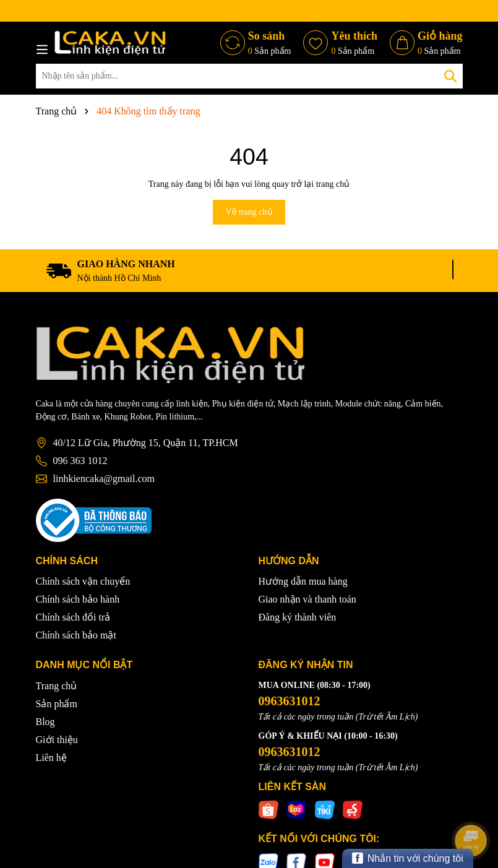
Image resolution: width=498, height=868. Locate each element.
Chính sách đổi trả (73, 617)
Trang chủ (57, 686)
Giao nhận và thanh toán (307, 599)
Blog (45, 722)
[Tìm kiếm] (450, 76)
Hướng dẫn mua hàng (303, 581)
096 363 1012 (80, 461)
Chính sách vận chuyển (83, 581)
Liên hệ (51, 758)
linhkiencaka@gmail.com (104, 479)
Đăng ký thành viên (298, 617)
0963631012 (290, 701)
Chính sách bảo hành (78, 599)
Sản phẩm (57, 704)
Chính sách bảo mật (76, 635)
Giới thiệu (57, 740)
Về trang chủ (249, 212)
